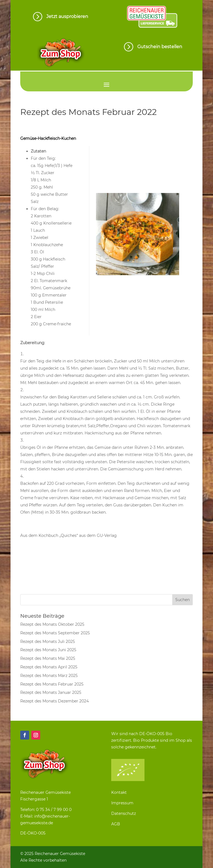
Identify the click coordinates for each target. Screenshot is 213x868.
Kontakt (119, 792)
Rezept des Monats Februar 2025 (52, 684)
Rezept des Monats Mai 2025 (48, 658)
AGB (116, 824)
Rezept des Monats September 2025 (55, 633)
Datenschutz (124, 813)
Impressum (122, 803)
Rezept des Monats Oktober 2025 (52, 624)
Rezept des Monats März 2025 (49, 676)
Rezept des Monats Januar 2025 (51, 692)
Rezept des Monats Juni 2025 (48, 650)
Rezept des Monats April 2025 (49, 667)
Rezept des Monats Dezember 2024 (54, 701)
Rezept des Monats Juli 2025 (48, 642)
